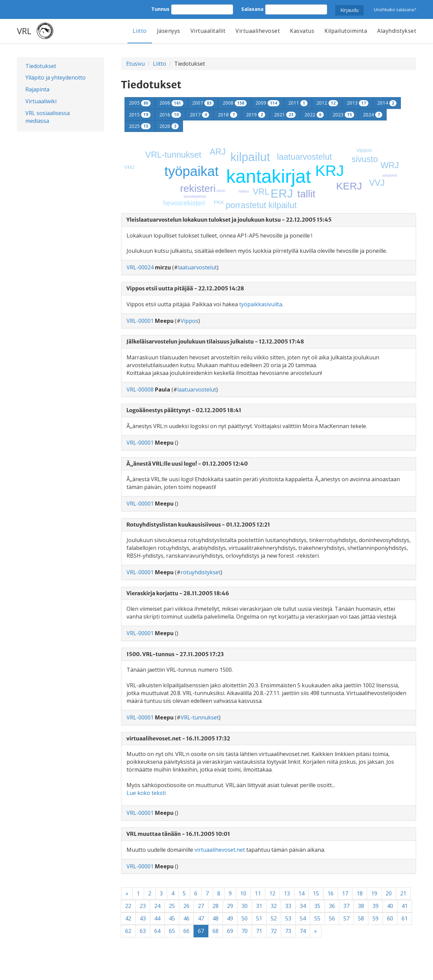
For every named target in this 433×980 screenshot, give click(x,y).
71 (259, 931)
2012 (327, 103)
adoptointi (390, 175)
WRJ (390, 165)
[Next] (316, 931)
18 (360, 893)
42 (128, 918)
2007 (203, 103)
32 (274, 906)
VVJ (377, 183)
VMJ (129, 167)
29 (230, 906)
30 (245, 906)
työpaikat (191, 171)
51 (259, 918)
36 (332, 906)
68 (215, 931)
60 (390, 918)
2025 (140, 126)
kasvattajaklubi (195, 196)
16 (331, 893)
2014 (387, 103)
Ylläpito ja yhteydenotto (55, 77)
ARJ (218, 152)
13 (287, 893)
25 (172, 906)
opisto (221, 191)
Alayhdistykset (397, 31)
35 (317, 906)
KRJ (330, 171)
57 (346, 918)
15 (316, 893)
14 (301, 893)
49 (230, 918)
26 (186, 906)
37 (346, 906)
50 (245, 918)
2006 (171, 103)
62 (128, 931)
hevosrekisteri (184, 203)
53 (288, 918)
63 (143, 931)
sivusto (365, 159)
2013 (358, 103)
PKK (219, 202)
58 (361, 918)
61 (405, 918)
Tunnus (160, 9)
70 (245, 931)
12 (272, 893)
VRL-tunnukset (173, 155)
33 (288, 906)
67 (203, 931)
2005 (140, 103)
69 (230, 931)
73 (288, 931)
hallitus (244, 191)
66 (186, 931)
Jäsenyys (169, 31)
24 (157, 906)
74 (303, 931)
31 (259, 906)
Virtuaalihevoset (258, 31)
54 (303, 918)
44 (157, 918)
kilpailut (250, 157)
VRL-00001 (140, 321)
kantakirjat (269, 176)
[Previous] (127, 894)
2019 (256, 115)
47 (201, 918)
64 (157, 931)
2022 (314, 115)
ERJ (282, 193)
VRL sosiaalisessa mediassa (48, 117)
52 (274, 918)
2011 (298, 103)
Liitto (140, 31)
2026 (169, 126)
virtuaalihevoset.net (220, 850)
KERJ (349, 186)
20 (389, 893)
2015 (140, 115)
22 (128, 906)
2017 (199, 115)
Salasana (252, 9)
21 (403, 893)
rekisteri (198, 188)
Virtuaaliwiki (41, 101)
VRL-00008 (140, 389)
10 (243, 893)
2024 (373, 115)
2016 (170, 115)
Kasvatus (302, 31)
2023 (343, 115)
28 (215, 906)
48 (215, 918)
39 (375, 906)
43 (143, 918)
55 (317, 918)
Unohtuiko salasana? (395, 9)
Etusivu (135, 64)
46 (186, 918)
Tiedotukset (41, 66)
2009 (267, 103)
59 (375, 918)
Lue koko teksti (146, 793)
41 (405, 906)
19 (374, 893)
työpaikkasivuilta (261, 304)
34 (303, 906)
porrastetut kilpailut (261, 205)
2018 (227, 115)
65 (172, 931)
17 (345, 893)
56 (332, 918)
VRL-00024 (140, 267)
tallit (306, 194)
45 (172, 918)
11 (258, 893)
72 (274, 931)
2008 (235, 103)
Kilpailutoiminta (346, 31)
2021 (285, 115)
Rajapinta (37, 89)
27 (201, 906)
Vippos (364, 150)
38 (361, 906)
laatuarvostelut (305, 157)
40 (390, 906)
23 (143, 906)
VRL (24, 31)
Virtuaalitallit (208, 31)
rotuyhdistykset (201, 572)
